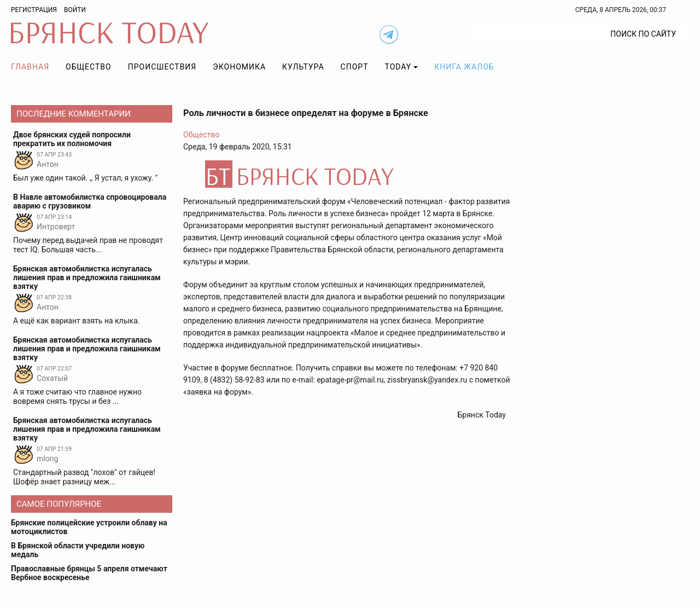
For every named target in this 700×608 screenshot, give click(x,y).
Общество (89, 67)
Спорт (355, 67)
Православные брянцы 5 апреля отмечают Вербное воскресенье (89, 573)
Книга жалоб (464, 67)
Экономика (239, 67)
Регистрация (34, 10)
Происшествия (162, 67)
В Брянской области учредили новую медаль (78, 550)
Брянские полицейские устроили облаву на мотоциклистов (89, 527)
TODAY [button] (398, 67)
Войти (75, 10)
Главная (30, 67)
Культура (303, 67)
